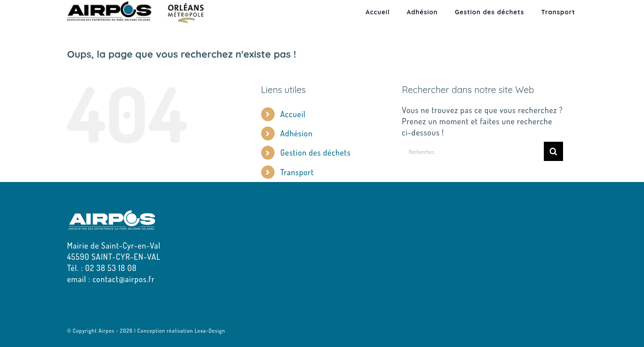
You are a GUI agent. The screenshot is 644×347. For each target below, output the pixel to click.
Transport (297, 172)
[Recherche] (553, 151)
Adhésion (297, 133)
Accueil (293, 114)
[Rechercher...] (473, 151)
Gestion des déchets (316, 152)
